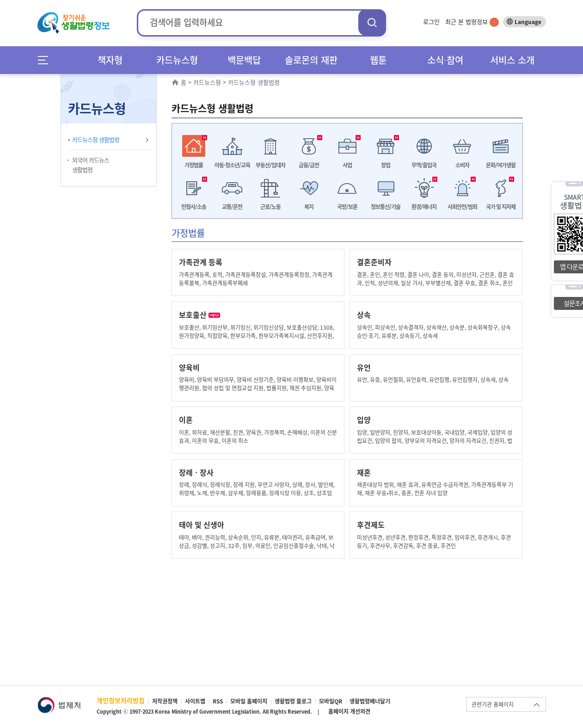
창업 (386, 165)
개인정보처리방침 (121, 700)
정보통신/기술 (386, 207)
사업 (347, 165)
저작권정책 (165, 701)
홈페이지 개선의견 (349, 711)
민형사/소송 (194, 207)
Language (528, 22)
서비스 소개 (512, 60)
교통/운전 (232, 207)
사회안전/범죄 (462, 207)
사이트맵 (195, 701)
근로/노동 (270, 207)
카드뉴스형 (177, 60)
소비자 (462, 165)
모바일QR (331, 701)
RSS (218, 701)
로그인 (431, 22)
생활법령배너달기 (370, 701)
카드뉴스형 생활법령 (96, 139)
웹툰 (378, 60)
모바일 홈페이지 (249, 701)
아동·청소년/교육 (232, 165)
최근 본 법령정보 (472, 22)
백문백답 (244, 60)
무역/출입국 (424, 165)
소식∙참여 (445, 60)
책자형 (110, 60)
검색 (372, 22)
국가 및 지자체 (501, 207)
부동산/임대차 (270, 165)
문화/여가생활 (501, 165)
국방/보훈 (347, 207)
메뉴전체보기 (46, 60)
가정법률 (194, 165)
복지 (309, 207)
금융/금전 (309, 165)
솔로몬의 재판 (311, 60)
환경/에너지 (424, 207)
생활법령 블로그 (293, 701)
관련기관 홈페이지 (493, 704)
